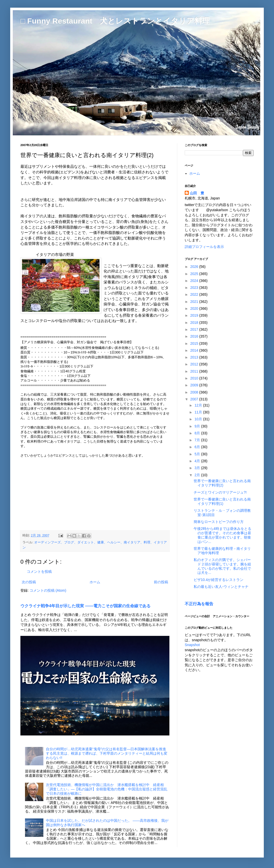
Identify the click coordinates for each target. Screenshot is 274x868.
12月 (199, 405)
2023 (195, 288)
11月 (199, 412)
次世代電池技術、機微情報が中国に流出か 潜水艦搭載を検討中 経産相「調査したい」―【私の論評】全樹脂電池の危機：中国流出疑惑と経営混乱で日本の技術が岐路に (107, 789)
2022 (195, 294)
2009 (195, 385)
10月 (199, 419)
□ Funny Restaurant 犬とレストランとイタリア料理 (115, 21)
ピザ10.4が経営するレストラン (219, 580)
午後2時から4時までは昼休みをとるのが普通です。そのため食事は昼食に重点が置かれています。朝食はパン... (222, 535)
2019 (195, 315)
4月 (198, 461)
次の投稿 (29, 582)
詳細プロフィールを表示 (204, 247)
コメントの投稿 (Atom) (48, 590)
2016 (195, 336)
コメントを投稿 (39, 572)
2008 (195, 392)
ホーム (95, 582)
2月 (198, 475)
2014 (195, 350)
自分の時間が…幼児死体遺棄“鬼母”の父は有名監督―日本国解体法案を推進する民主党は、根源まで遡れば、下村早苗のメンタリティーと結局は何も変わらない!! (107, 753)
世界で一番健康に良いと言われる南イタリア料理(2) (222, 483)
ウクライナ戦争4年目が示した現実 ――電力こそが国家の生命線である (85, 606)
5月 (198, 454)
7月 (198, 440)
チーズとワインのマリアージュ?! (220, 492)
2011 (195, 371)
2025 (195, 274)
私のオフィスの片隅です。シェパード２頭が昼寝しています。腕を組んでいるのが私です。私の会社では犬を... (222, 566)
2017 (195, 329)
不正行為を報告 (199, 604)
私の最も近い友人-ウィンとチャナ (221, 587)
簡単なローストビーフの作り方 (219, 522)
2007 (195, 399)
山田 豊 (197, 193)
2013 (195, 357)
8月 (198, 433)
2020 (195, 308)
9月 (198, 426)
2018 (195, 323)
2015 (195, 343)
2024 (195, 281)
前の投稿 (161, 582)
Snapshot (192, 645)
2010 (195, 378)
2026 (195, 267)
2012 (195, 364)
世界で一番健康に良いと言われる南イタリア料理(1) (222, 501)
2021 (195, 302)
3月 (198, 468)
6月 (198, 447)
